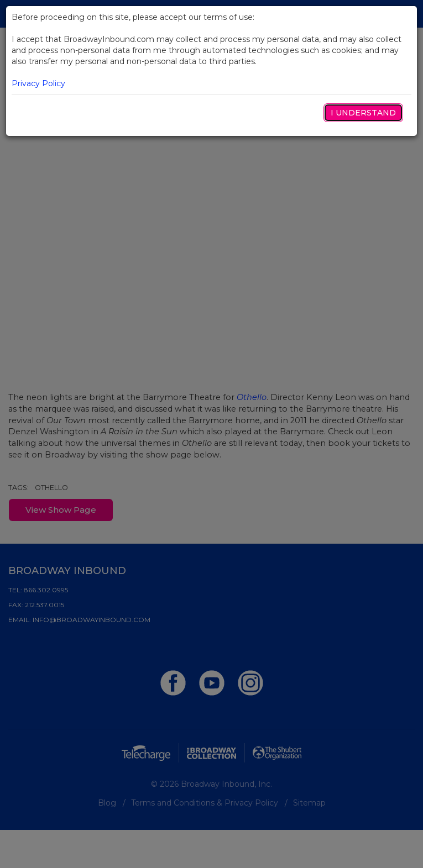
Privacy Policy (38, 83)
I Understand (363, 113)
